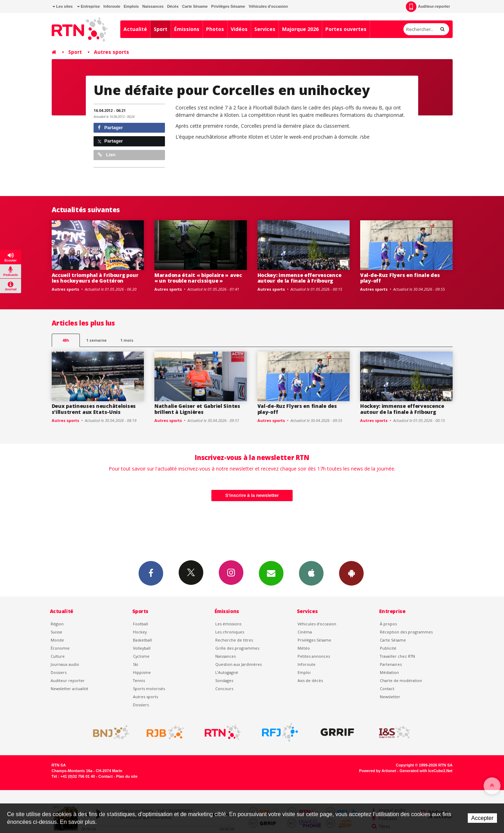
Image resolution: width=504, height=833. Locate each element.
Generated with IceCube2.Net (426, 771)
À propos (388, 624)
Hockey (140, 632)
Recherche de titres (234, 640)
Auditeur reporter (68, 680)
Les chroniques (230, 632)
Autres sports (111, 52)
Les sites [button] (63, 6)
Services (265, 29)
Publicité (388, 648)
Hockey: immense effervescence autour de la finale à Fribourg (299, 278)
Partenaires (391, 664)
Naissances (153, 6)
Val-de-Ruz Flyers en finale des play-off (400, 278)
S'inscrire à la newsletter (252, 495)
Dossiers (59, 672)
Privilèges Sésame (228, 6)
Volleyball (142, 648)
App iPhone (311, 573)
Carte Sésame (195, 6)
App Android (351, 573)
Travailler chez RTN (397, 656)
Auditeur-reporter (428, 7)
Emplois (131, 6)
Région (57, 624)
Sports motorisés (149, 689)
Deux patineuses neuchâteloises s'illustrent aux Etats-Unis (94, 409)
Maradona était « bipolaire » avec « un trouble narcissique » (198, 278)
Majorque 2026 (300, 29)
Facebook (151, 573)
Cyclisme (141, 656)
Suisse (56, 632)
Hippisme (142, 672)
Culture (58, 656)
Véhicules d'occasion (268, 6)
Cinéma (305, 632)
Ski (136, 664)
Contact (387, 689)
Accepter (482, 818)
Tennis (139, 680)
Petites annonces (314, 656)
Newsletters (271, 573)
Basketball (142, 640)
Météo (304, 648)
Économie (60, 648)
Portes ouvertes (346, 29)
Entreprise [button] (88, 6)
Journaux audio (65, 664)
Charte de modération (401, 680)
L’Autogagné (227, 672)
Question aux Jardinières (238, 664)
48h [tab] (66, 340)
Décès (173, 6)
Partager (110, 128)
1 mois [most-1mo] (127, 340)
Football (141, 624)
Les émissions (228, 624)
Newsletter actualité (69, 689)
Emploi (304, 672)
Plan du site (127, 776)
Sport (161, 29)
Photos (215, 29)
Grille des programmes (237, 648)
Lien (107, 155)
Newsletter (390, 697)
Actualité (135, 29)
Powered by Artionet (378, 771)
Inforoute (112, 6)
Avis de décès (310, 680)
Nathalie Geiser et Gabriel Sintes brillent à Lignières (197, 409)
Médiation (389, 672)
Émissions (187, 29)
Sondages (224, 680)
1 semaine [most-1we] (96, 340)
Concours (224, 689)
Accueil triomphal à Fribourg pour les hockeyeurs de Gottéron (95, 278)
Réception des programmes (406, 632)
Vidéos (239, 29)
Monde (57, 640)
